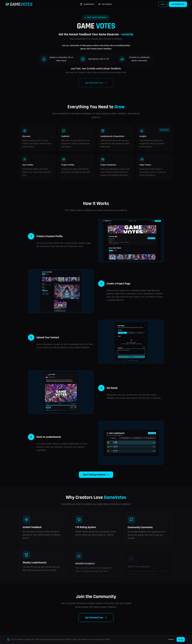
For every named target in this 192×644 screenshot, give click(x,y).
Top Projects (105, 4)
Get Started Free (178, 4)
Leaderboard (87, 4)
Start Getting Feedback (96, 478)
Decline (171, 639)
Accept (181, 639)
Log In (163, 4)
